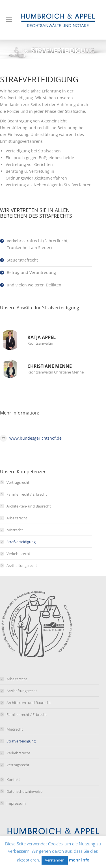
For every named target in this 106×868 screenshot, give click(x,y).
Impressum (16, 803)
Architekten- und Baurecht (29, 506)
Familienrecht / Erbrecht (27, 494)
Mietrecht (15, 530)
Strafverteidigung (21, 542)
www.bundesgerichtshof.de (35, 438)
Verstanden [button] (55, 860)
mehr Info (79, 860)
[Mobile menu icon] (9, 20)
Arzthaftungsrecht (22, 565)
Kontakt (13, 780)
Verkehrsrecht (18, 554)
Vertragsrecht (18, 482)
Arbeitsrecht (17, 518)
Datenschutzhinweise (24, 791)
